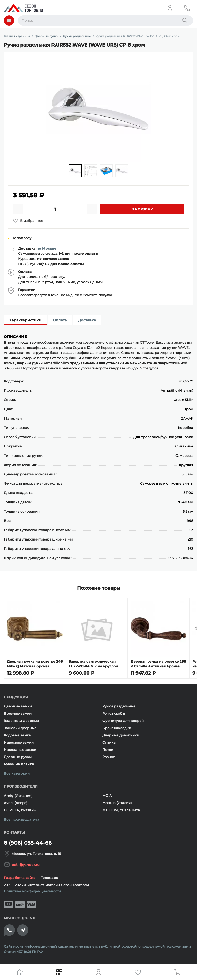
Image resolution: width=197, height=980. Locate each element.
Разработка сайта (20, 878)
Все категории (17, 773)
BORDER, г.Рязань (20, 810)
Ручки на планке (19, 764)
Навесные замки (19, 742)
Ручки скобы (114, 713)
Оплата (60, 320)
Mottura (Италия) (117, 803)
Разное (109, 757)
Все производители (21, 819)
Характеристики (25, 320)
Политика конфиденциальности (32, 891)
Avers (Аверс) (16, 803)
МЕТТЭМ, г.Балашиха (121, 810)
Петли (108, 750)
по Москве (46, 248)
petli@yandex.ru (26, 865)
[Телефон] (187, 8)
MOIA (107, 796)
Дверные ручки (18, 757)
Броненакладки (117, 728)
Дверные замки (18, 706)
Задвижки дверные (21, 721)
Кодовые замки (18, 735)
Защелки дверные (20, 728)
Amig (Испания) (18, 796)
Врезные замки (18, 713)
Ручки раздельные (119, 706)
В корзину (142, 209)
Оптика (109, 742)
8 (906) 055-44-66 (28, 843)
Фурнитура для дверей (123, 721)
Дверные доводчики (121, 735)
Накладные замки (20, 750)
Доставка (87, 320)
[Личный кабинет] (170, 8)
